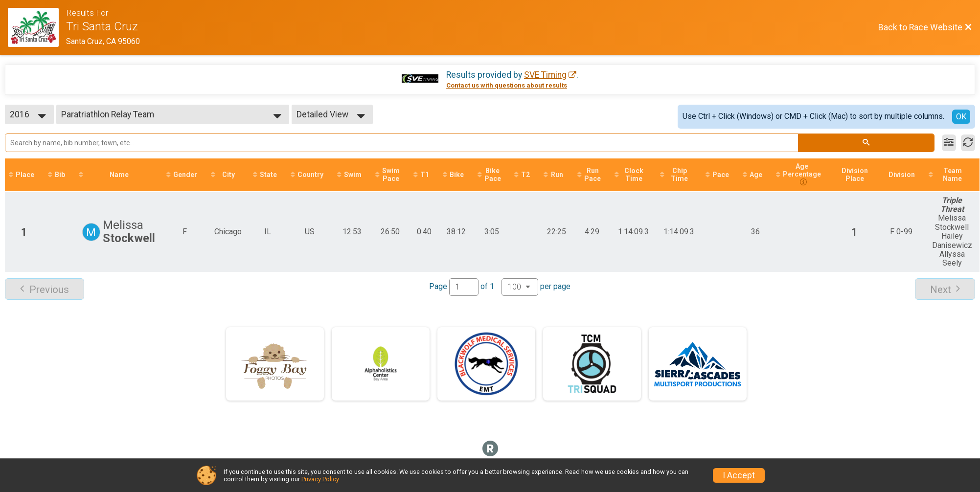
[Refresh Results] (968, 143)
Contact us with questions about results (507, 85)
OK (961, 117)
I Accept (739, 475)
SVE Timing (545, 75)
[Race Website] (37, 27)
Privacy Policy (320, 479)
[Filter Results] (949, 143)
